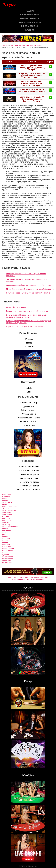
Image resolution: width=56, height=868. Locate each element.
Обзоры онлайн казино (29, 418)
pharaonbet (6, 531)
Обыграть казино (29, 410)
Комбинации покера (29, 403)
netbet (4, 504)
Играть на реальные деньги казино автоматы (25, 327)
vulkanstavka (7, 514)
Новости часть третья (29, 486)
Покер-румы (29, 425)
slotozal (5, 541)
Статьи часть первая (29, 467)
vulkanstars (6, 512)
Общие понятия (30, 19)
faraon (4, 498)
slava (4, 533)
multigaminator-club (10, 506)
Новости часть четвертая (29, 490)
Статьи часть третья (29, 474)
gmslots (5, 535)
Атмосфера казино (30, 22)
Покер (29, 343)
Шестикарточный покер (40, 577)
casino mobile (7, 557)
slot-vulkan (6, 539)
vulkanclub (6, 545)
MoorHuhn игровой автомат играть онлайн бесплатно (29, 285)
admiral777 (6, 529)
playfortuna (6, 494)
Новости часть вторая (29, 482)
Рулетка (29, 339)
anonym (5, 537)
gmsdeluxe (6, 519)
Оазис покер (12, 577)
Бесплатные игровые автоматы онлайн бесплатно (27, 311)
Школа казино (30, 26)
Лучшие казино (29, 414)
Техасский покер (37, 579)
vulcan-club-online (9, 510)
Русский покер (23, 577)
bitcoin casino (7, 551)
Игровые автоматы (29, 422)
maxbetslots (6, 521)
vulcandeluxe (7, 502)
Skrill (29, 392)
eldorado (5, 516)
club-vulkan (6, 547)
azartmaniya (7, 496)
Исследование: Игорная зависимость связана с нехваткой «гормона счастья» (26, 316)
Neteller (29, 388)
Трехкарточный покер (21, 579)
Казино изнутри (30, 15)
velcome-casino (8, 549)
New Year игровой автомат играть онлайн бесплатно (28, 293)
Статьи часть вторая (29, 471)
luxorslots (6, 508)
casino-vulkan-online (10, 527)
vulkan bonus (7, 563)
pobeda (5, 543)
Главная (30, 11)
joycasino (5, 555)
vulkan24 (5, 523)
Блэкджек (29, 347)
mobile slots (6, 561)
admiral (5, 500)
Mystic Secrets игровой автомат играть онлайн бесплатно (30, 289)
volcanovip (6, 525)
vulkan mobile (7, 559)
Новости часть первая (29, 478)
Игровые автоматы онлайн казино (25, 45)
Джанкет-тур (29, 406)
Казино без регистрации (16, 307)
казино (30, 30)
